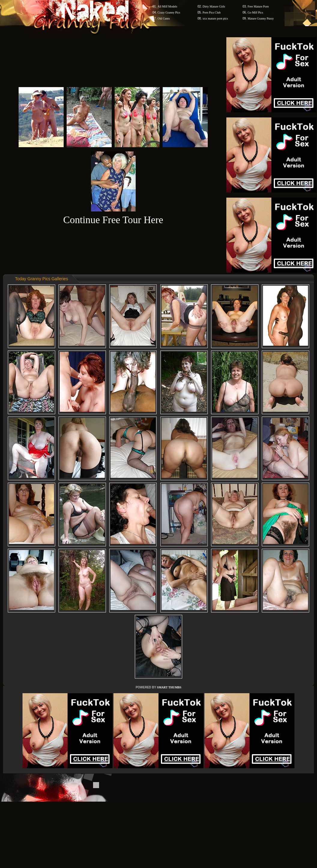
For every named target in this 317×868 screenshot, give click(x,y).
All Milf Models (168, 6)
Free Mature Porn (258, 6)
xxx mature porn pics (215, 18)
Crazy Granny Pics (169, 12)
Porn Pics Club (212, 12)
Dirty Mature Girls (214, 6)
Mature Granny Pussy (261, 18)
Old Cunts (164, 18)
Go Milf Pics (255, 12)
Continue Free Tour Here (113, 220)
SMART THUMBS (169, 687)
